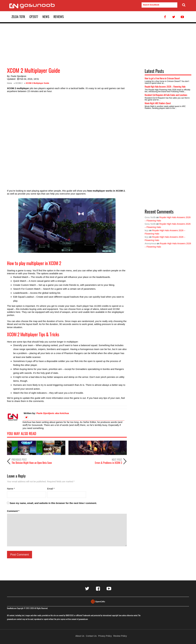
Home (9, 83)
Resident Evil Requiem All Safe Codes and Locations (166, 95)
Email (51, 489)
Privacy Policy (105, 636)
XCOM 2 (19, 83)
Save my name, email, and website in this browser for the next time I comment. (53, 503)
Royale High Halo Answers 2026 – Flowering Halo (165, 86)
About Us (80, 636)
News (46, 17)
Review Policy (120, 636)
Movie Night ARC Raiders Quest (158, 103)
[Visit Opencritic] (98, 601)
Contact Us (91, 636)
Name (11, 489)
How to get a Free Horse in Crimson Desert (162, 78)
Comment (13, 511)
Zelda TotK (18, 17)
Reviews (59, 17)
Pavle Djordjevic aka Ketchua (53, 413)
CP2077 (34, 17)
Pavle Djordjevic (19, 76)
